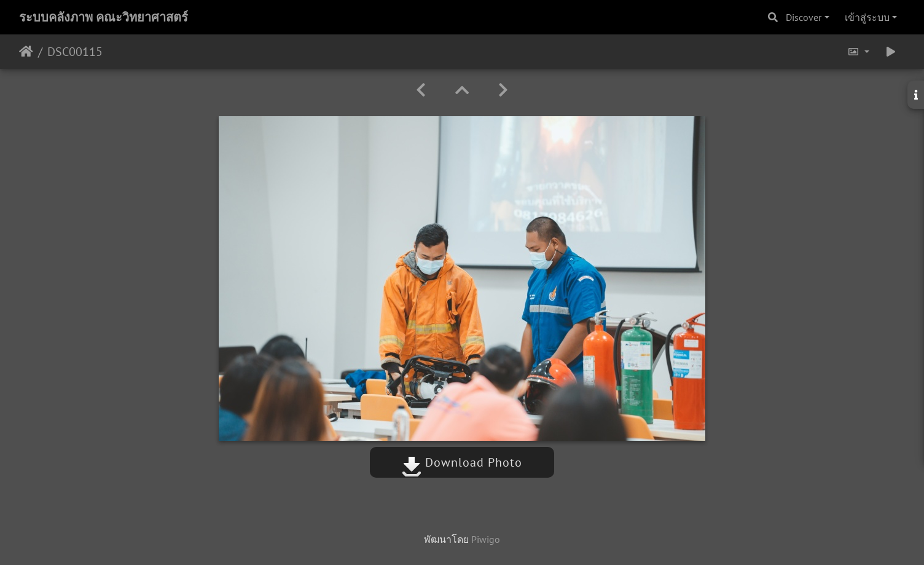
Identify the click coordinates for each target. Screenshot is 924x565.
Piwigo (486, 539)
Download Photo (462, 462)
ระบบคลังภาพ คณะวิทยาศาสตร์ (104, 17)
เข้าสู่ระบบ (867, 17)
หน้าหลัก (26, 52)
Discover (804, 17)
